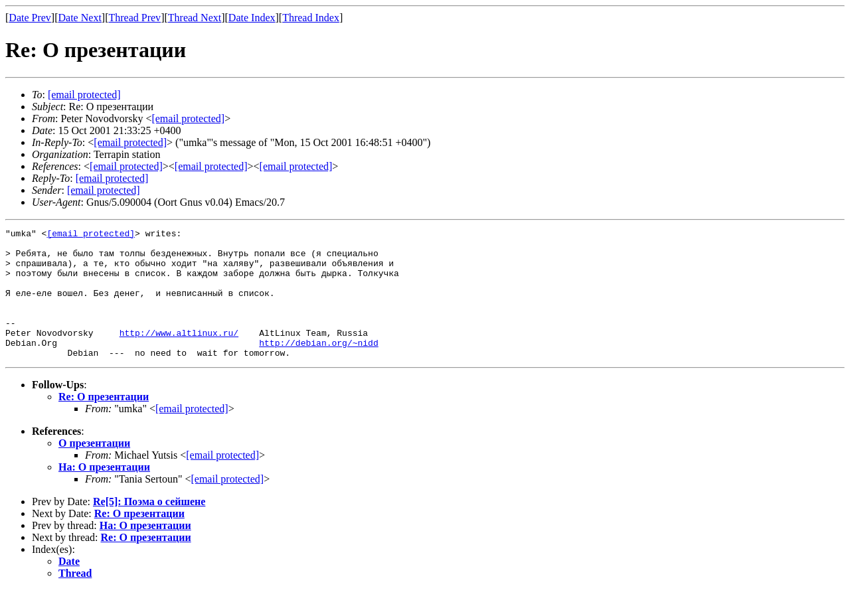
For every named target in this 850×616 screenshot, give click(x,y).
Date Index (252, 18)
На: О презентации (104, 493)
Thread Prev (134, 18)
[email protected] (130, 142)
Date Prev (30, 18)
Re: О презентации (104, 423)
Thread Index (311, 18)
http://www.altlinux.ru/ (179, 354)
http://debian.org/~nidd (318, 366)
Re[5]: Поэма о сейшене (149, 527)
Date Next (80, 18)
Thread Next (195, 18)
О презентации (94, 469)
